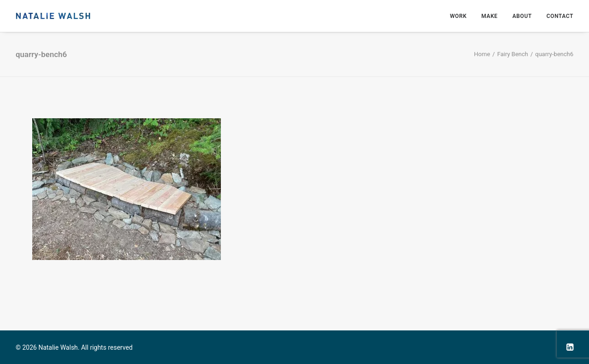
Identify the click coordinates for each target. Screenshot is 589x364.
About (522, 16)
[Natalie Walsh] (53, 16)
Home (482, 54)
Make (489, 16)
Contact (560, 16)
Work (458, 16)
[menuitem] (462, 16)
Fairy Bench (512, 54)
